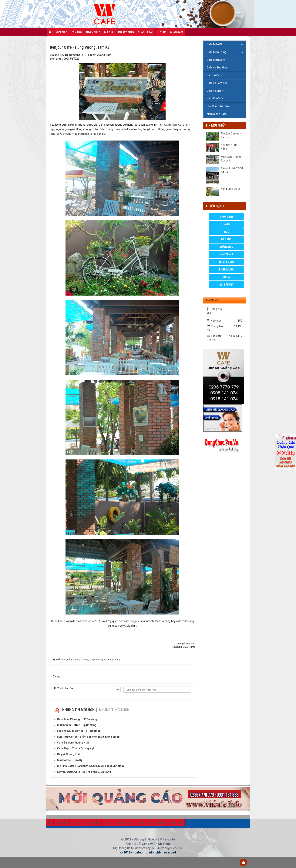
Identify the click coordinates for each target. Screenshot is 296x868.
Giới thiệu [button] (62, 32)
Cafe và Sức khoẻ (217, 68)
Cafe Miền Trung (217, 52)
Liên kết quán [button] (125, 32)
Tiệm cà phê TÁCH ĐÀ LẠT (232, 170)
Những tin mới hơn (78, 710)
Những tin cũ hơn (114, 710)
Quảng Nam (226, 247)
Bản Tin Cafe (214, 75)
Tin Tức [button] (77, 32)
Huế (226, 232)
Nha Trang (226, 254)
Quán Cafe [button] (177, 32)
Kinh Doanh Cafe (217, 114)
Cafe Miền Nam (216, 60)
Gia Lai (226, 277)
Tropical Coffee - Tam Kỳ (231, 135)
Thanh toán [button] (146, 32)
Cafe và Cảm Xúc (217, 83)
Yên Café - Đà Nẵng (229, 147)
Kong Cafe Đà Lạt (231, 189)
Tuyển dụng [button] (93, 32)
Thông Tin (226, 217)
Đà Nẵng (226, 239)
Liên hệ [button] (162, 32)
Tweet (57, 677)
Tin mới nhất (216, 125)
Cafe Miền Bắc (215, 44)
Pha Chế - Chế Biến (218, 106)
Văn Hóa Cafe (215, 98)
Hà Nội (226, 224)
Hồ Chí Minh (226, 262)
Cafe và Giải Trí (216, 91)
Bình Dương (226, 270)
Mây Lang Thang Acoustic (231, 159)
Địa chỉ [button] (109, 32)
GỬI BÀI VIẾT (226, 285)
